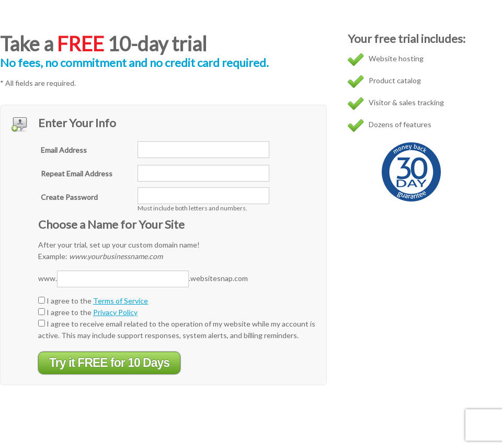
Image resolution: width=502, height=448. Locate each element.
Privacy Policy (115, 312)
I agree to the (93, 301)
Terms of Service (121, 301)
